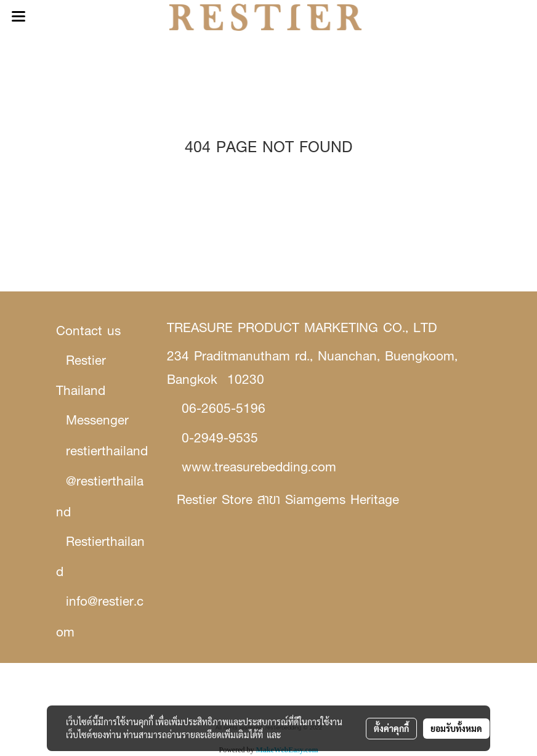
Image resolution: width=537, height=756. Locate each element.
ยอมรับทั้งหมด (456, 728)
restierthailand (107, 451)
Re (184, 499)
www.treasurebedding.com (259, 467)
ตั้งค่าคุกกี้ (391, 728)
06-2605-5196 (224, 408)
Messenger (97, 420)
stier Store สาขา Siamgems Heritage (296, 499)
